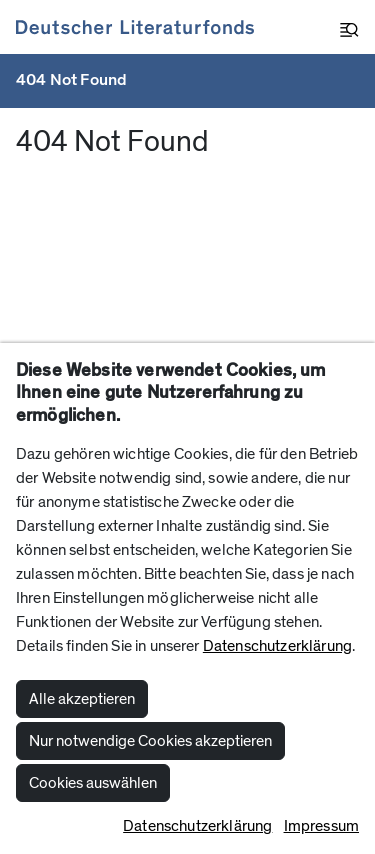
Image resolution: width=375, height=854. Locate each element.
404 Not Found (71, 80)
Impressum (321, 826)
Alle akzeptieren (82, 699)
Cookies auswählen (93, 783)
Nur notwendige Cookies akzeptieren (150, 741)
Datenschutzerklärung (277, 646)
